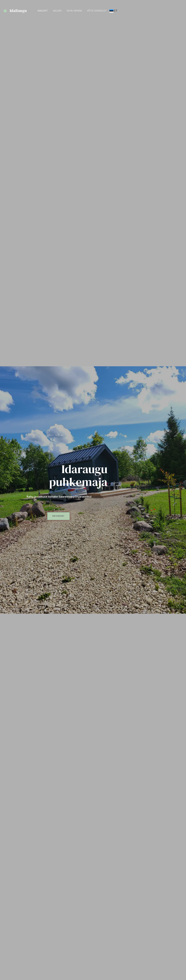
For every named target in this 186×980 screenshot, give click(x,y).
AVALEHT (42, 11)
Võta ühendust (95, 11)
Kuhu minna (73, 11)
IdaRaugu (18, 11)
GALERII (57, 11)
